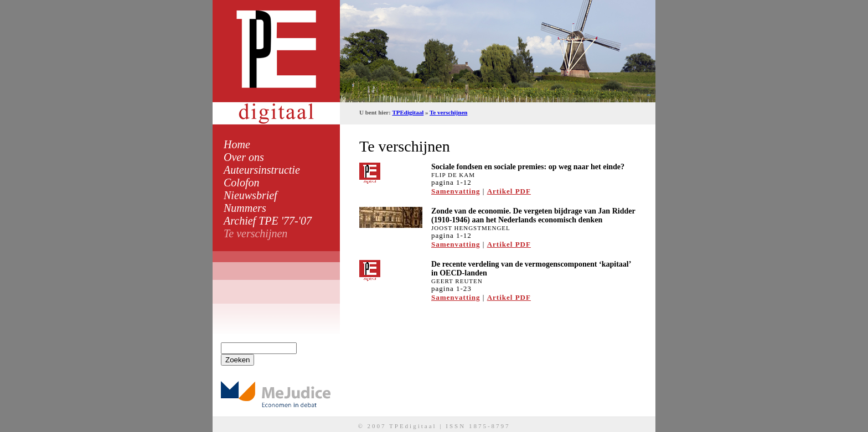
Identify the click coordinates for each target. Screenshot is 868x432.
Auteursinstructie (262, 170)
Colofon (241, 183)
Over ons (244, 157)
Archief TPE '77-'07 (268, 221)
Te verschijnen (255, 233)
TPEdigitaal (408, 112)
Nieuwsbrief (250, 195)
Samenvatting (456, 191)
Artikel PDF (509, 191)
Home (237, 144)
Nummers (245, 208)
